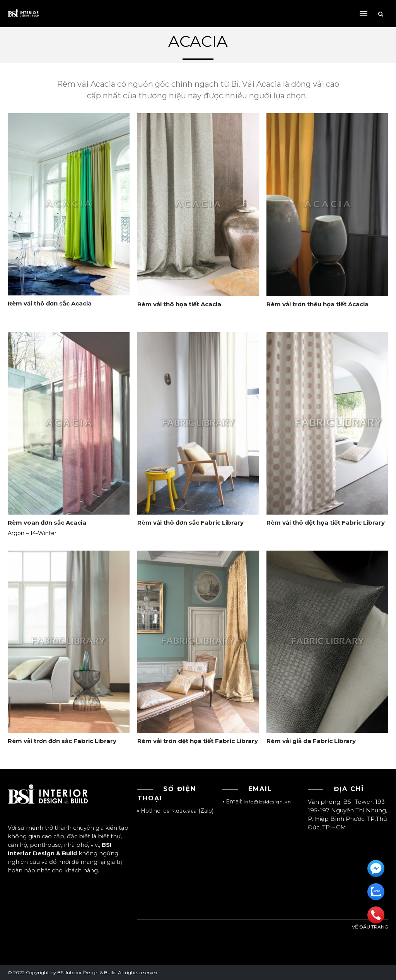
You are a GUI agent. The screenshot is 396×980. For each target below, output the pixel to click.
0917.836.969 (180, 811)
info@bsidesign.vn (267, 802)
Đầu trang (376, 937)
